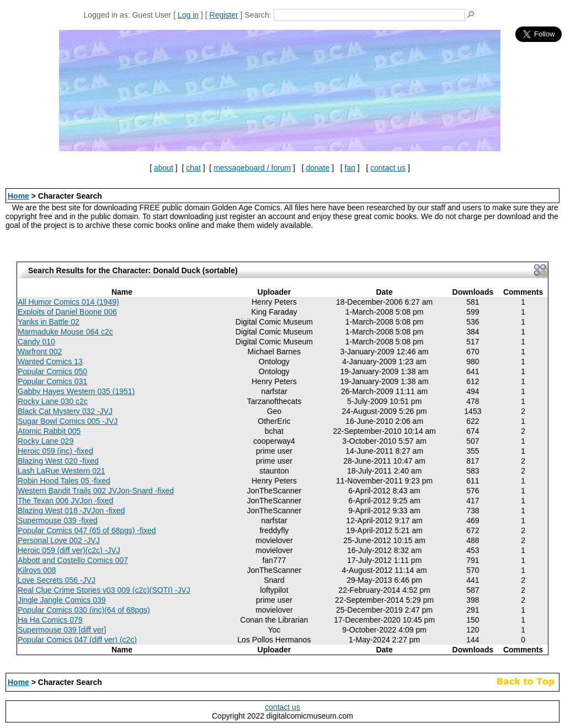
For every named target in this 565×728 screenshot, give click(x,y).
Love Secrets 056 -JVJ (57, 580)
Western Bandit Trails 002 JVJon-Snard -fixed (96, 491)
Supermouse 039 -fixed (58, 520)
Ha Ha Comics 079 (50, 620)
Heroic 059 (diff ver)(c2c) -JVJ (69, 550)
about (164, 168)
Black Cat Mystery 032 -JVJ (65, 411)
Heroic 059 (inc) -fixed (55, 451)
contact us (388, 168)
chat (193, 168)
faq (350, 168)
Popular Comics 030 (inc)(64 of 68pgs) (84, 610)
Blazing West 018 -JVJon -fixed (71, 511)
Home (18, 196)
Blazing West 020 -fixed (58, 461)
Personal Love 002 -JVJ (59, 540)
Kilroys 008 (37, 570)
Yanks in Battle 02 (49, 322)
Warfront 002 (40, 352)
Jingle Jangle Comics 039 (62, 600)
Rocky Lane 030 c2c (53, 401)
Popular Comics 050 (52, 371)
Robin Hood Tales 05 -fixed (64, 481)
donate (318, 168)
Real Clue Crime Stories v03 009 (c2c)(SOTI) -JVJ (104, 590)
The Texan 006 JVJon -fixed (65, 501)
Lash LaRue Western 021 (62, 471)
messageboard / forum (252, 168)
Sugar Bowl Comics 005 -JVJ (68, 421)
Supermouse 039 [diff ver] (62, 630)
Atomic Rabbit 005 (49, 431)
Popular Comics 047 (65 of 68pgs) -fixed (87, 530)
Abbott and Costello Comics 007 (73, 560)
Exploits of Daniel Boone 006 (67, 312)
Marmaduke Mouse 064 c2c (65, 332)
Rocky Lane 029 (46, 441)
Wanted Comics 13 (50, 362)
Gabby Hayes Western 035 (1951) (76, 391)
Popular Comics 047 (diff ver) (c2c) (77, 640)
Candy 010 (36, 342)
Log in (188, 15)
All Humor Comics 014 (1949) (68, 302)
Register (224, 15)
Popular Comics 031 (52, 381)
